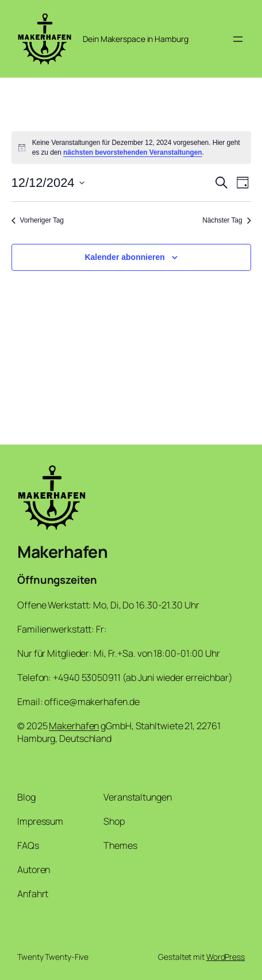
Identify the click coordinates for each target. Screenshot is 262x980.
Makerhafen (62, 552)
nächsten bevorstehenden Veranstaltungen (133, 152)
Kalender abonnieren (124, 257)
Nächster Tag (226, 220)
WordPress (226, 957)
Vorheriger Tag (38, 220)
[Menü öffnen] (238, 39)
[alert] (131, 148)
